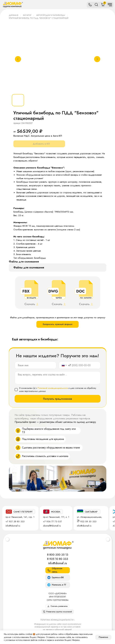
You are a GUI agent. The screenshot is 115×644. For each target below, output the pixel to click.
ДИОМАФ (14, 15)
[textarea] (58, 378)
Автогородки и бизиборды (51, 15)
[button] (58, 612)
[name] (36, 365)
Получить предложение (58, 399)
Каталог (27, 15)
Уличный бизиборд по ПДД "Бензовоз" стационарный (39, 18)
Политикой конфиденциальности (53, 388)
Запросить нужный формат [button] (57, 324)
